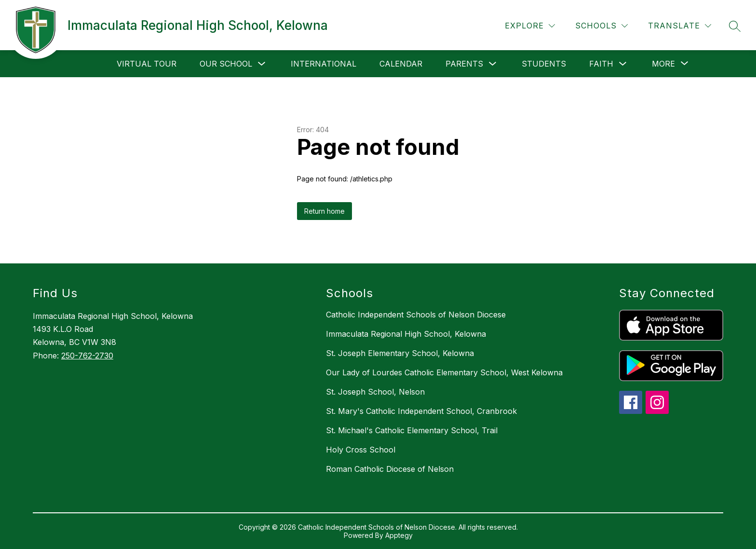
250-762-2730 (87, 356)
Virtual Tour (147, 64)
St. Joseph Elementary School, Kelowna (400, 353)
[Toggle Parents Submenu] (493, 64)
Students (544, 64)
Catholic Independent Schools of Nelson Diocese (416, 315)
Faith (601, 64)
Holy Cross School (361, 450)
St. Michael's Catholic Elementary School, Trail (412, 430)
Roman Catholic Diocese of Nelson (390, 469)
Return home (324, 211)
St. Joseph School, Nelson (375, 392)
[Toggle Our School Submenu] (262, 64)
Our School (226, 64)
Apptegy (399, 535)
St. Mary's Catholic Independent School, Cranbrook (421, 411)
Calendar (401, 64)
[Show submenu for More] (663, 64)
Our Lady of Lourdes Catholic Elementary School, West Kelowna (444, 372)
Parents (464, 64)
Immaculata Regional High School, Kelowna (406, 334)
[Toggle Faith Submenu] (623, 64)
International (324, 64)
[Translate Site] (680, 26)
